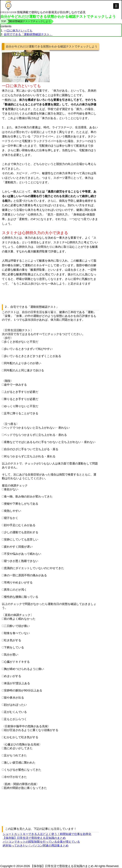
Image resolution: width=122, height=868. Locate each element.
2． (7, 307)
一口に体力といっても (18, 31)
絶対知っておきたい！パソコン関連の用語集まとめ (36, 846)
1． (4, 127)
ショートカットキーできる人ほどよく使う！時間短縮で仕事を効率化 (47, 834)
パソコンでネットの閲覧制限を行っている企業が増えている (41, 842)
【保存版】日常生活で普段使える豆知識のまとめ (34, 838)
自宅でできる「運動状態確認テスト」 (28, 34)
